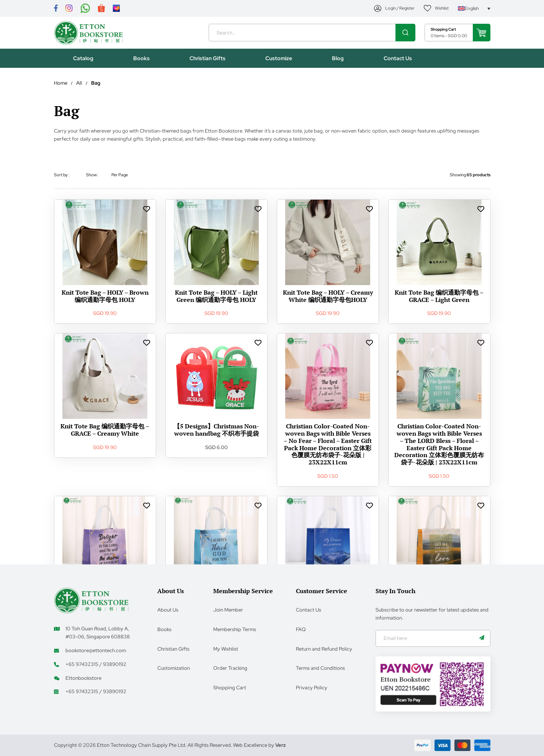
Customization (174, 667)
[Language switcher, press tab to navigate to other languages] (474, 9)
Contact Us (309, 609)
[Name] (482, 638)
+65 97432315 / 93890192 (96, 663)
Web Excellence (250, 745)
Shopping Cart (230, 687)
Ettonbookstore (83, 677)
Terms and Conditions (320, 667)
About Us (168, 609)
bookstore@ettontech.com (96, 650)
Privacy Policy (312, 687)
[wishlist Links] (147, 212)
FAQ (301, 629)
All (79, 86)
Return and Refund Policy (324, 648)
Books (164, 629)
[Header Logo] (91, 34)
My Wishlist (226, 648)
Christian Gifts (173, 648)
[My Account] (394, 9)
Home (61, 86)
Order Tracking (230, 667)
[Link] (56, 9)
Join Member (228, 609)
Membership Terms (235, 629)
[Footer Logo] (91, 599)
